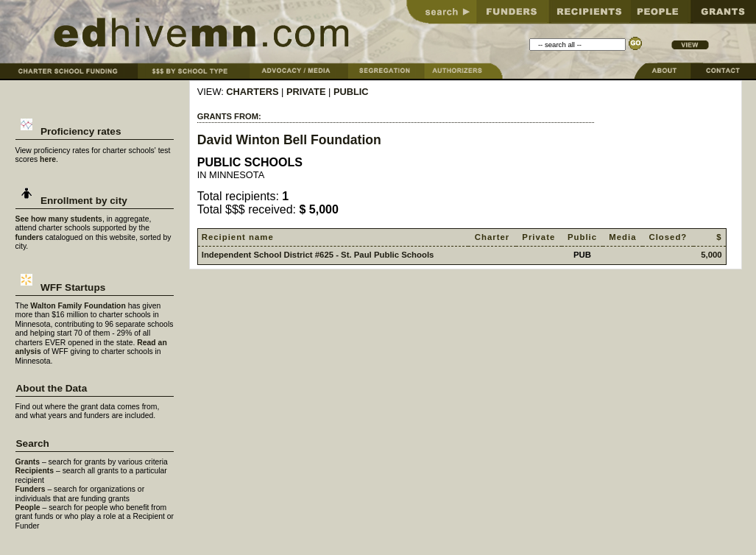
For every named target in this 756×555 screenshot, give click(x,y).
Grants (28, 462)
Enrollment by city (72, 201)
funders (29, 237)
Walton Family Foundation (78, 306)
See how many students (59, 219)
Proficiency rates (69, 131)
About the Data (52, 388)
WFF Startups (61, 287)
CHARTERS (252, 92)
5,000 (711, 255)
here (48, 159)
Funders (31, 489)
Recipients (35, 471)
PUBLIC (351, 92)
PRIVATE (306, 92)
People (28, 508)
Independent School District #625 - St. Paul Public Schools (318, 255)
